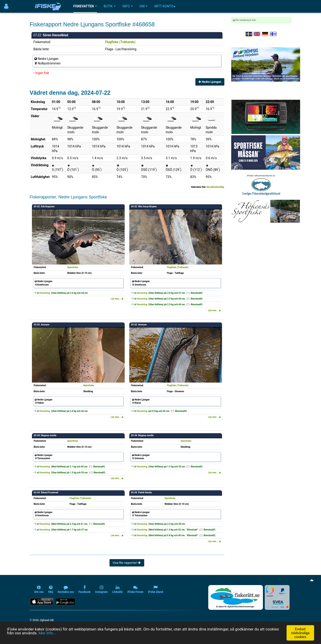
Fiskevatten (85, 6)
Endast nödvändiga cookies (300, 633)
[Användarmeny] (6, 6)
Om (144, 6)
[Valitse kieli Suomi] (273, 34)
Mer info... (47, 633)
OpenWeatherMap (215, 187)
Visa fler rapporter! (127, 563)
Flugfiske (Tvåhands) (120, 42)
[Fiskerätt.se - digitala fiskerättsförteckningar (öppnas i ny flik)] (236, 597)
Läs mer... (117, 299)
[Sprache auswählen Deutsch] (265, 34)
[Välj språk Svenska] (249, 34)
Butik (110, 6)
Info (127, 6)
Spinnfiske (73, 267)
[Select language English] (257, 34)
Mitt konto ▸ (165, 6)
